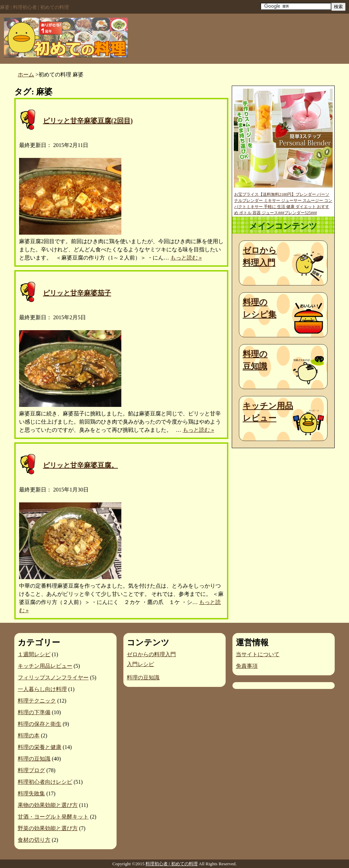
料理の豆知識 (255, 360)
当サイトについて (258, 654)
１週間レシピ (34, 654)
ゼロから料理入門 (260, 256)
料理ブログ (31, 770)
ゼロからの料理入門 (151, 654)
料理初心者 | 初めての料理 (171, 864)
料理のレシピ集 (260, 308)
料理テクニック (37, 701)
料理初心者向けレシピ (45, 782)
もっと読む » (186, 258)
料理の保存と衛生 (40, 724)
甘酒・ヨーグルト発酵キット (53, 817)
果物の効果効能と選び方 (48, 805)
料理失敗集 (31, 793)
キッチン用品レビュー (268, 412)
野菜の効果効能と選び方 (48, 828)
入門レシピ (140, 664)
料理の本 (29, 735)
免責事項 (247, 666)
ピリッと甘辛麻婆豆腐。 (80, 465)
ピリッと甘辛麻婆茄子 (77, 293)
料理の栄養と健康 (40, 747)
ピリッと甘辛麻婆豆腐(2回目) (88, 121)
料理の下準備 (34, 712)
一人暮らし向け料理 (42, 689)
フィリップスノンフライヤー (53, 678)
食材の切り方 (34, 840)
